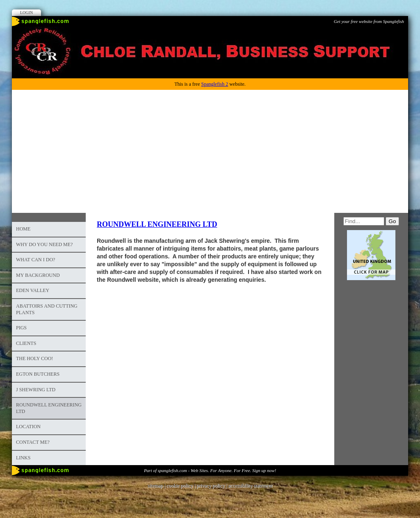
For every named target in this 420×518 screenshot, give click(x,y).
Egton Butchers (38, 374)
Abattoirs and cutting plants (47, 309)
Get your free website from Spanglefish (369, 21)
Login (26, 13)
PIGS (21, 328)
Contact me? (33, 442)
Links (23, 458)
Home (23, 229)
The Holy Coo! (34, 358)
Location (28, 427)
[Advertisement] (210, 151)
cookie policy (179, 486)
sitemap (155, 486)
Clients (26, 343)
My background (38, 275)
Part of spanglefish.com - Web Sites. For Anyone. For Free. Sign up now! (210, 470)
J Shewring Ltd (36, 390)
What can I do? (35, 260)
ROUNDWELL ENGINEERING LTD (157, 224)
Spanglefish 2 (215, 84)
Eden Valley (33, 290)
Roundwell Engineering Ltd (49, 408)
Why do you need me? (44, 244)
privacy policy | (212, 486)
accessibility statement (250, 486)
